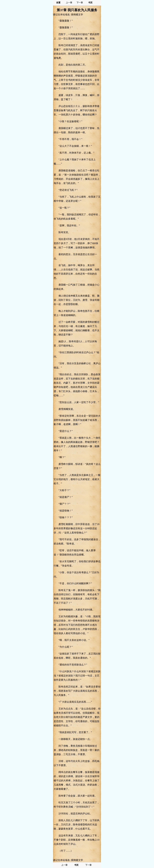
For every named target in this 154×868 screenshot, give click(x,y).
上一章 (69, 3)
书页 (90, 3)
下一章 (80, 3)
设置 (58, 3)
